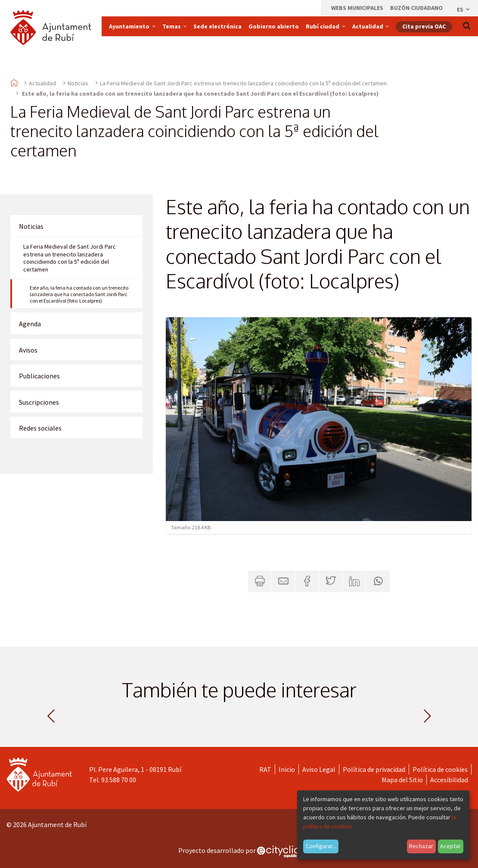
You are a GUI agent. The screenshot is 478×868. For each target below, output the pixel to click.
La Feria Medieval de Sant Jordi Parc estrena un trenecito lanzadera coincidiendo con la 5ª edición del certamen (243, 83)
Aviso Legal (319, 769)
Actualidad (42, 83)
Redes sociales (40, 428)
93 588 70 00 (119, 780)
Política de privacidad (374, 769)
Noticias (78, 83)
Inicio (287, 769)
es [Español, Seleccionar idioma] (464, 9)
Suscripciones (39, 402)
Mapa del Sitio (402, 780)
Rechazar (421, 846)
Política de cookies (440, 769)
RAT (265, 769)
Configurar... (321, 846)
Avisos (28, 350)
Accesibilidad (449, 780)
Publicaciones (39, 376)
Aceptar (450, 846)
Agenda (30, 324)
